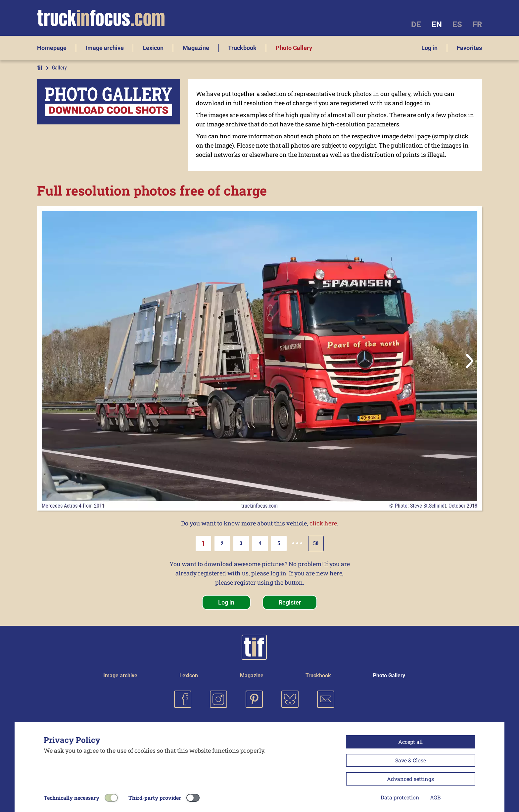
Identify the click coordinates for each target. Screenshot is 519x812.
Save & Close (411, 760)
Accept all (410, 742)
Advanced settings (410, 779)
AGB (435, 797)
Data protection (400, 797)
